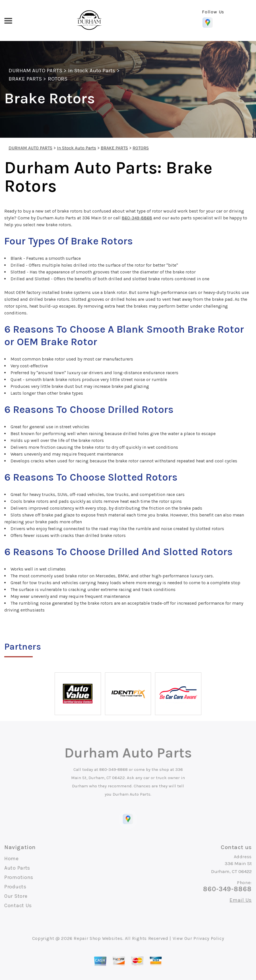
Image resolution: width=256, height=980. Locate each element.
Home (12, 858)
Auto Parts (17, 868)
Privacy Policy (209, 938)
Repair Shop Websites (98, 938)
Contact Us (18, 905)
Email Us (241, 900)
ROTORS (58, 79)
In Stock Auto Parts (92, 71)
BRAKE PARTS (25, 79)
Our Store (16, 896)
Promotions (19, 877)
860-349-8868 (137, 218)
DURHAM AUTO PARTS (35, 71)
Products (15, 887)
